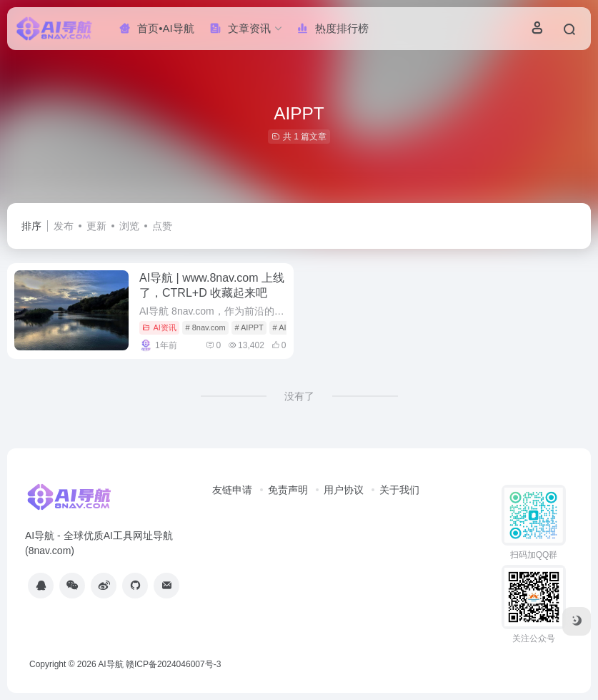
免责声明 (288, 490)
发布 (64, 226)
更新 (96, 226)
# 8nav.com (206, 327)
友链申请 (232, 490)
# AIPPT (249, 327)
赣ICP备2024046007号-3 (173, 664)
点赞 (162, 226)
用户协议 (344, 490)
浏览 (129, 226)
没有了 (299, 396)
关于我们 (399, 490)
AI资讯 (159, 327)
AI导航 (110, 664)
